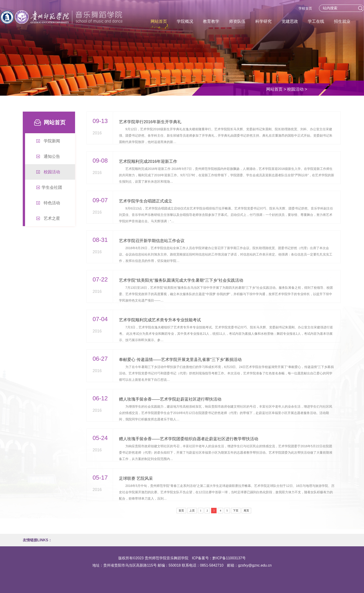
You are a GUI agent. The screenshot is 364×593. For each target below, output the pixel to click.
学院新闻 (52, 141)
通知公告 (52, 156)
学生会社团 (52, 187)
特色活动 (52, 203)
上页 (192, 511)
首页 (181, 511)
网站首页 (274, 89)
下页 (236, 511)
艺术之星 (52, 218)
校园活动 (295, 89)
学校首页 (305, 8)
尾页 (246, 511)
